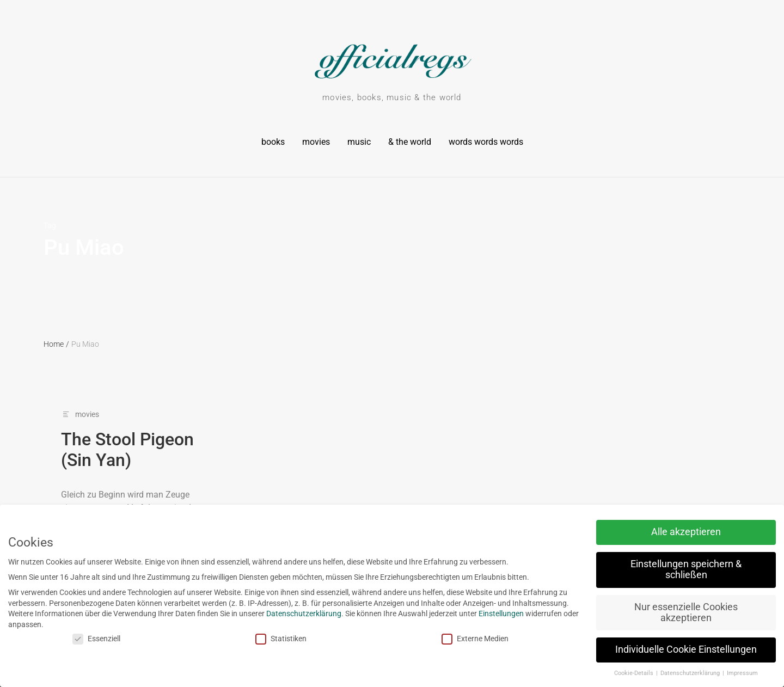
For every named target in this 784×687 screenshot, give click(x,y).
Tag (50, 225)
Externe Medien (456, 639)
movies (316, 142)
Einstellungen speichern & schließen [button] (667, 569)
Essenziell (77, 639)
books (273, 142)
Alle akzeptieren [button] (667, 532)
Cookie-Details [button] (615, 673)
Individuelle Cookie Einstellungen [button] (667, 649)
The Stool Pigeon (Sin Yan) (127, 450)
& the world (410, 142)
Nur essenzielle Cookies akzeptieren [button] (667, 612)
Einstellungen (482, 614)
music (359, 142)
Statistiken (262, 639)
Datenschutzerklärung (285, 614)
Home (56, 344)
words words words (486, 142)
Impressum (723, 673)
